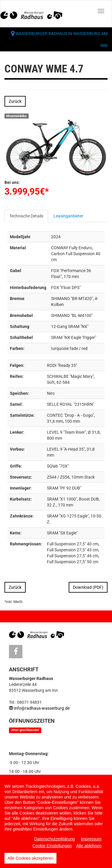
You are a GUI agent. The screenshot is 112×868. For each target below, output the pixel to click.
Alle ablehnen (89, 846)
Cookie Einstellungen (52, 846)
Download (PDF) (88, 587)
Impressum (91, 839)
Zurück (15, 101)
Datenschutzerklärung (55, 839)
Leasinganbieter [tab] (68, 216)
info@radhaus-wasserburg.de (42, 708)
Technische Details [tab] (26, 216)
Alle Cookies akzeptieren (30, 858)
